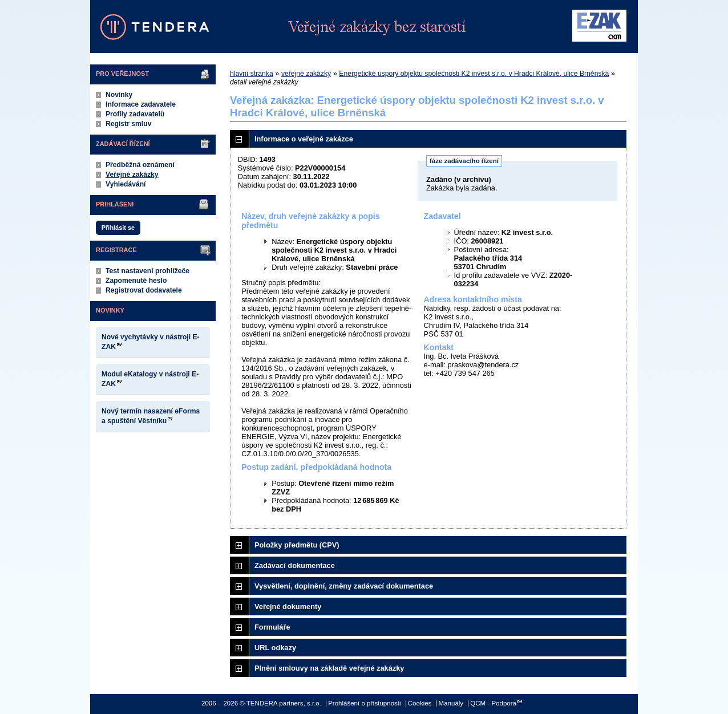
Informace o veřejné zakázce (304, 139)
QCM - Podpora (493, 703)
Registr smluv (128, 124)
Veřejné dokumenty (288, 607)
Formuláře (272, 627)
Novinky (119, 95)
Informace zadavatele (141, 104)
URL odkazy (275, 648)
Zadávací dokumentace (295, 565)
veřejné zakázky (306, 74)
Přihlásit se (118, 228)
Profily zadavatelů (135, 114)
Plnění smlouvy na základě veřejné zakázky (329, 668)
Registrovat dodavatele (144, 290)
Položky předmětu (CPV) (297, 545)
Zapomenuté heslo (136, 281)
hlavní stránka (252, 74)
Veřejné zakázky (132, 175)
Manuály (451, 703)
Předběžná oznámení (140, 165)
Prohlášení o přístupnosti (364, 703)
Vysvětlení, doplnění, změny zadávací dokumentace (344, 586)
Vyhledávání (126, 184)
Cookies (420, 703)
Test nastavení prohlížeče (147, 271)
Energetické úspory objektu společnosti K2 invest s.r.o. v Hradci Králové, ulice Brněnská (474, 74)
